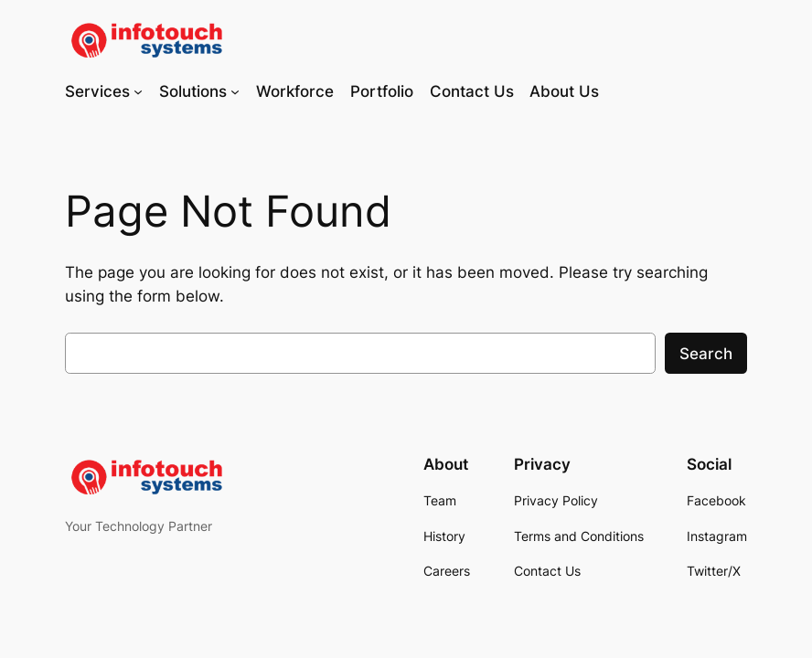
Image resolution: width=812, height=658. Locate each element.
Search (706, 354)
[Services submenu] (138, 91)
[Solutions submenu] (235, 91)
